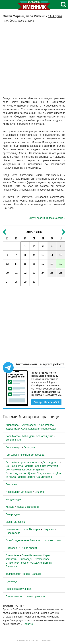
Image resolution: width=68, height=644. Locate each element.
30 (34, 282)
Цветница (11, 581)
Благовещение (45, 436)
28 (16, 282)
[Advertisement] (34, 59)
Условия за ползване (27, 641)
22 (25, 273)
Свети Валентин (31, 555)
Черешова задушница (19, 589)
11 (52, 255)
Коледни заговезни (28, 507)
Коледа (10, 507)
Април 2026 (34, 232)
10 (43, 255)
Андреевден (13, 425)
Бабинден (28, 436)
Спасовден (26, 559)
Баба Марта (13, 436)
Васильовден (13, 447)
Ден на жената (14, 466)
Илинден (40, 492)
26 (61, 273)
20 (7, 273)
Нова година (13, 533)
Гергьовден (12, 455)
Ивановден (12, 492)
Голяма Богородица (33, 455)
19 (61, 264)
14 (16, 264)
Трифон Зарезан (32, 574)
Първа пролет (29, 548)
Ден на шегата (27, 477)
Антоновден (29, 425)
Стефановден (43, 559)
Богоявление (13, 440)
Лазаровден (13, 514)
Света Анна (12, 555)
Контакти (47, 641)
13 (7, 264)
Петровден (12, 548)
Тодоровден (13, 574)
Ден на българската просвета (23, 462)
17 (43, 264)
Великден (29, 447)
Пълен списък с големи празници (25, 596)
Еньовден (11, 484)
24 (43, 273)
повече (29, 624)
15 (25, 264)
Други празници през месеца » (47, 218)
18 (52, 264)
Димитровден (45, 477)
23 (34, 273)
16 (34, 264)
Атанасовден (49, 429)
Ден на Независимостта (20, 470)
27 (7, 282)
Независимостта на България (23, 529)
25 (52, 273)
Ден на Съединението (41, 473)
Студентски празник (17, 563)
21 (16, 273)
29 (25, 282)
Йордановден (14, 499)
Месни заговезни (16, 522)
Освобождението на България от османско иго (33, 540)
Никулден (49, 529)
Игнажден (27, 492)
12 (61, 255)
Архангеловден (30, 429)
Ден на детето (51, 462)
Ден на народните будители (41, 466)
